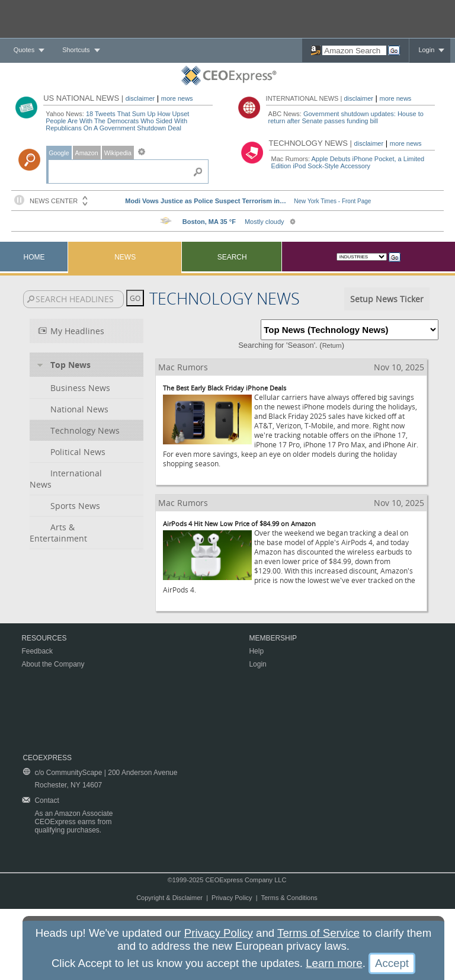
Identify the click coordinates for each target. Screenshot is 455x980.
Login (426, 50)
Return (332, 345)
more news (177, 98)
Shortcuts (76, 50)
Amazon (87, 153)
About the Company (53, 664)
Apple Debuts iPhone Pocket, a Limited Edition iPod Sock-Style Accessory (348, 162)
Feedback (37, 651)
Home (34, 257)
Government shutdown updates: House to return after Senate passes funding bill (346, 117)
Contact (47, 800)
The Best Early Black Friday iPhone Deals (225, 388)
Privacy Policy (232, 898)
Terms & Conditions (289, 898)
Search (232, 257)
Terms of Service (318, 933)
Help (256, 651)
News (125, 257)
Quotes (24, 50)
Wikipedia (118, 153)
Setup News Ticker (387, 299)
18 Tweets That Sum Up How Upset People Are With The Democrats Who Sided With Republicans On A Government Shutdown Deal (117, 121)
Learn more (334, 963)
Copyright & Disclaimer (169, 898)
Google (59, 153)
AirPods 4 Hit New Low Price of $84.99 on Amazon (239, 523)
